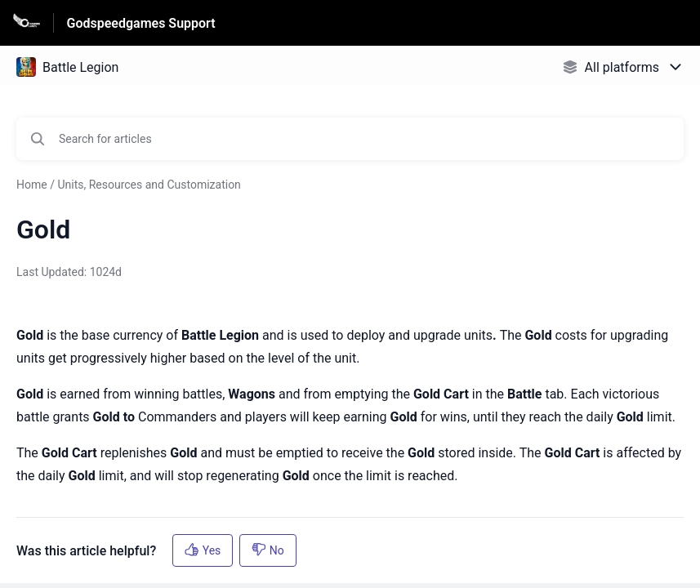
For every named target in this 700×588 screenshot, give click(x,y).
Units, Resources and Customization (149, 185)
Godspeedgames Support (141, 23)
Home (32, 185)
